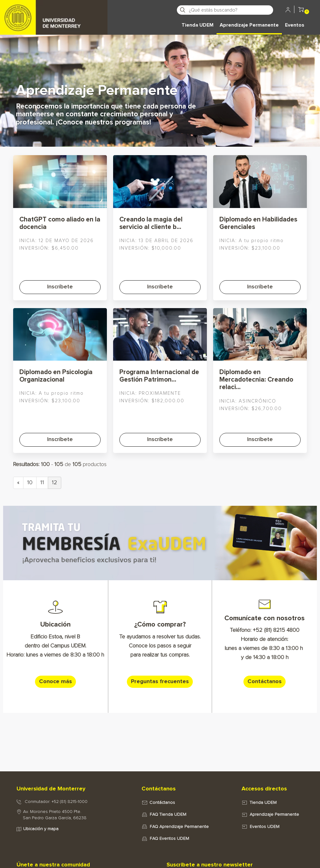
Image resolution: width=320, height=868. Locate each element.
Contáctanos (162, 803)
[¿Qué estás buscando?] (231, 10)
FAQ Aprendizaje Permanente (179, 827)
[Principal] (54, 9)
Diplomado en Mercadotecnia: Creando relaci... (256, 380)
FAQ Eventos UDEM (169, 839)
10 (30, 483)
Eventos (295, 25)
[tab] (72, 789)
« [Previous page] (18, 483)
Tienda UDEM (197, 25)
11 (42, 483)
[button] (301, 11)
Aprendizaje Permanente (249, 25)
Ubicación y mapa (41, 829)
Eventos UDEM (265, 827)
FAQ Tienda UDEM (168, 815)
